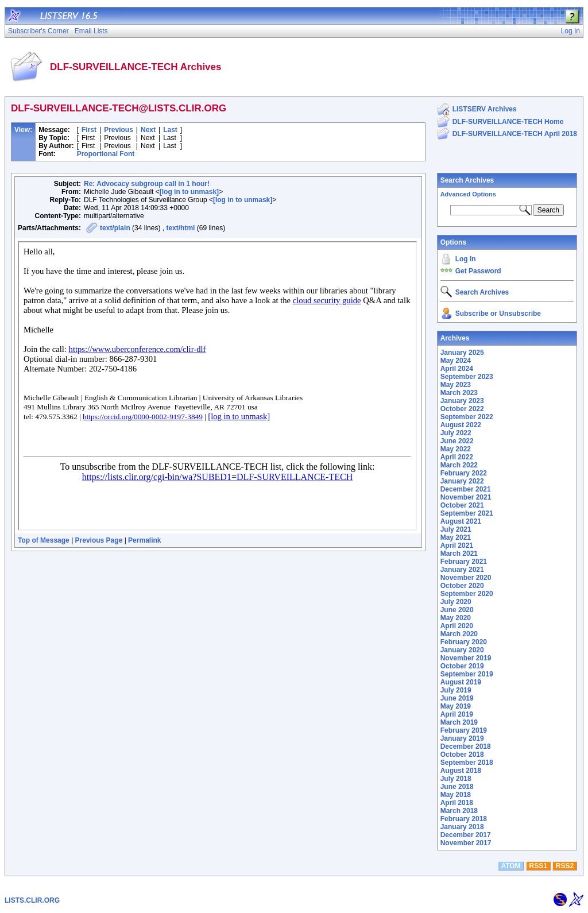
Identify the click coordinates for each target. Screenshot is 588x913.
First (89, 130)
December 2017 (466, 835)
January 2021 (462, 570)
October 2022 (462, 409)
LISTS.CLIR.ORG (32, 900)
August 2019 (461, 682)
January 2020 (462, 650)
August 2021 (461, 521)
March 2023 (459, 393)
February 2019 (464, 730)
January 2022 (462, 481)
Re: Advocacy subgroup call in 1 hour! (147, 184)
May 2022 (456, 449)
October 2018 (462, 755)
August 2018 (461, 771)
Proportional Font (106, 154)
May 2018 (456, 795)
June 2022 (457, 441)
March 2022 (459, 465)
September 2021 (467, 513)
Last (170, 130)
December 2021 (466, 489)
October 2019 (462, 666)
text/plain (115, 228)
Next (148, 130)
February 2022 (464, 473)
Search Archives (467, 180)
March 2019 (459, 722)
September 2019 (467, 674)
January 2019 (462, 738)
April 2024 (457, 369)
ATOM (510, 866)
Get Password (478, 271)
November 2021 (466, 497)
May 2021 (456, 537)
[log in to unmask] (189, 192)
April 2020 (457, 626)
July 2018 (456, 779)
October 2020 (462, 586)
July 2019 (456, 690)
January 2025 (462, 353)
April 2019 (457, 714)
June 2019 (457, 698)
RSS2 (565, 866)
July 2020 (456, 602)
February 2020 (464, 642)
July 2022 (456, 433)
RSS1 (538, 866)
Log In (466, 259)
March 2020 (459, 634)
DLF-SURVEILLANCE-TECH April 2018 (515, 134)
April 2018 (457, 803)
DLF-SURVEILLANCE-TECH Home (508, 122)
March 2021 (459, 554)
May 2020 (456, 618)
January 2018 (462, 827)
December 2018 (466, 746)
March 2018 (459, 811)
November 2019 (466, 658)
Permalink (144, 540)
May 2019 (456, 706)
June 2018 (457, 787)
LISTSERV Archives (485, 109)
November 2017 (466, 843)
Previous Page (99, 540)
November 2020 (466, 578)
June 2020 (457, 610)
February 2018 (464, 819)
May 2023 (456, 385)
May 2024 (456, 361)
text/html (180, 228)
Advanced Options (468, 194)
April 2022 (457, 457)
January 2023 (462, 401)
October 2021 (462, 505)
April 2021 (457, 546)
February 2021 (464, 562)
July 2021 (456, 529)
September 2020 (467, 594)
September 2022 (467, 417)
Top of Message (44, 540)
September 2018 (467, 763)
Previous (119, 130)
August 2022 (461, 425)
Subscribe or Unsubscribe (498, 314)
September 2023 (467, 377)
